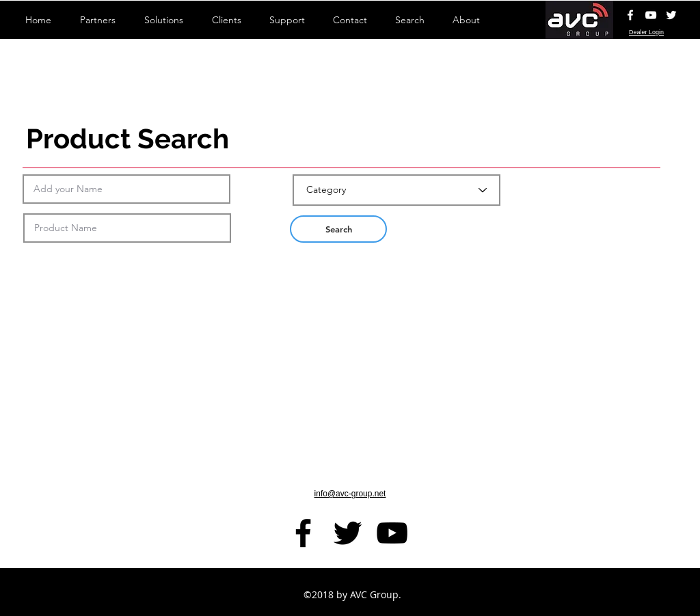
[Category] (396, 190)
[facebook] (303, 533)
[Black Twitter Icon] (348, 533)
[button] (338, 229)
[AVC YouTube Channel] (651, 15)
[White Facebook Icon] (630, 15)
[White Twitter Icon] (671, 15)
